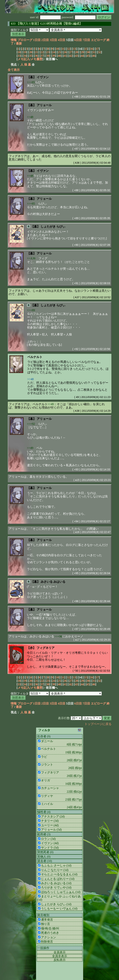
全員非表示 (60, 956)
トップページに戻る (98, 724)
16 (92, 49)
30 (88, 52)
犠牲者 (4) (44, 812)
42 (71, 56)
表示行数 (64, 718)
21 (36, 52)
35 (31, 56)
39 (54, 56)
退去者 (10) (45, 861)
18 (19, 52)
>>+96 (58, 636)
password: (79, 17)
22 (42, 52)
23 (48, 52)
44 (82, 56)
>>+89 (31, 310)
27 (71, 52)
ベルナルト (35, 357)
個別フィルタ (20, 30)
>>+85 (31, 82)
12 (69, 49)
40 (59, 56)
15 (86, 49)
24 (54, 52)
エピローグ (98, 40)
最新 (19, 44)
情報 (14, 40)
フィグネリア (46, 648)
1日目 (37, 40)
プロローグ (25, 40)
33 (19, 56)
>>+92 (31, 424)
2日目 (45, 40)
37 (42, 56)
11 (63, 49)
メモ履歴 (36, 59)
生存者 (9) (44, 736)
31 (94, 52)
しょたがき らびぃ (53, 227)
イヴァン (43, 77)
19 (25, 52)
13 (74, 49)
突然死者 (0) (45, 852)
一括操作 (43, 948)
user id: (45, 17)
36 (36, 56)
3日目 (53, 40)
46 (94, 56)
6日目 (78, 40)
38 (48, 56)
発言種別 (43, 915)
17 (97, 49)
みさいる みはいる (53, 582)
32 (100, 52)
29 (82, 52)
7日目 (86, 40)
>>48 (30, 117)
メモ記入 (24, 59)
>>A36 (31, 258)
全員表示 (60, 952)
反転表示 (60, 960)
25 (59, 52)
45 (88, 56)
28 (76, 52)
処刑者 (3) (44, 834)
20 (31, 52)
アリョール (44, 105)
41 (65, 56)
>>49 (51, 404)
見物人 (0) (44, 857)
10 (57, 49)
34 (25, 56)
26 (65, 52)
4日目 (62, 40)
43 (76, 56)
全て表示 (14, 70)
